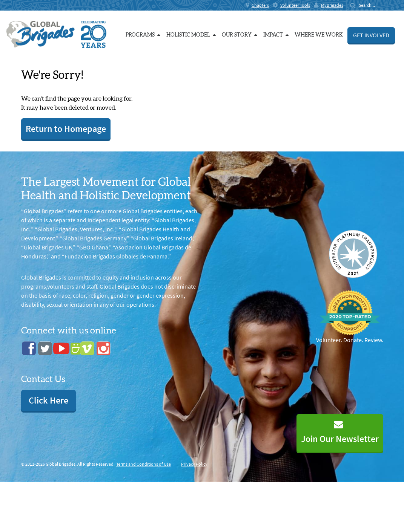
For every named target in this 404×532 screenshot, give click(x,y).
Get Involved (371, 35)
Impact (276, 35)
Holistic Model (191, 35)
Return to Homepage (66, 129)
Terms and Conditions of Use (144, 464)
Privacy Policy (194, 464)
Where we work (319, 35)
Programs (143, 35)
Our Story (240, 35)
